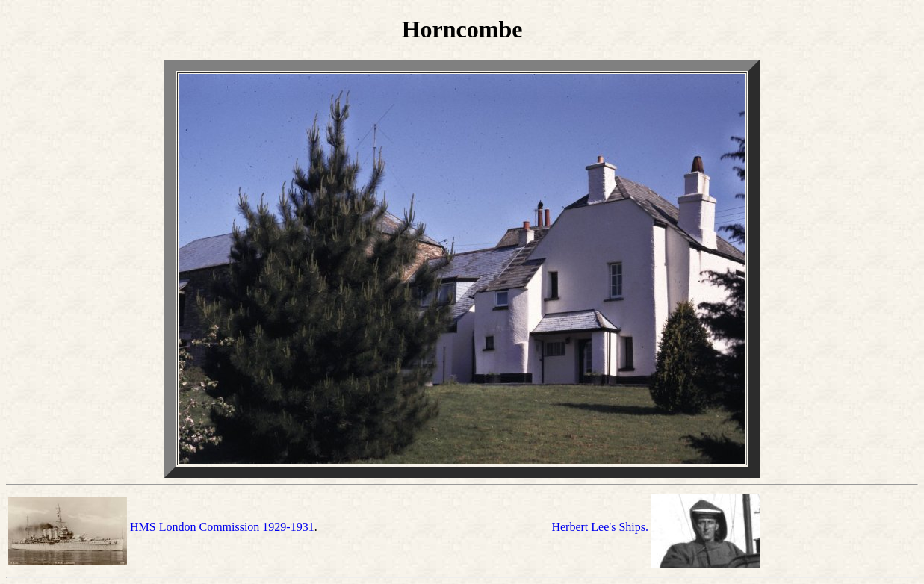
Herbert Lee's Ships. (655, 527)
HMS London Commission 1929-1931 (161, 527)
